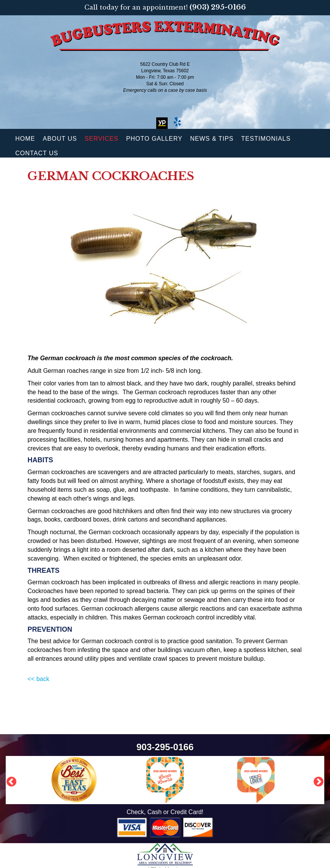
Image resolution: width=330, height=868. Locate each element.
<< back (38, 679)
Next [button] (317, 780)
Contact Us (37, 153)
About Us (60, 139)
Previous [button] (10, 780)
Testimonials (266, 139)
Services (102, 139)
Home (25, 139)
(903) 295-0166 (218, 7)
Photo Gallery (154, 139)
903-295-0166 (165, 747)
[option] (165, 780)
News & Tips (212, 139)
